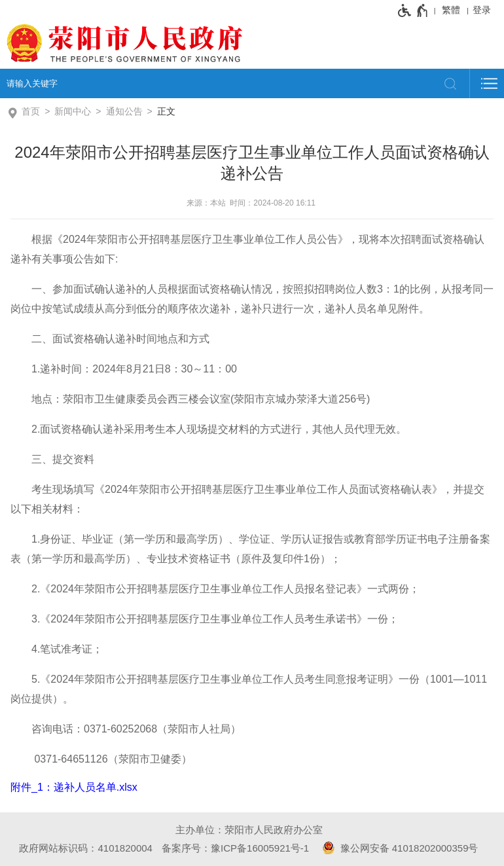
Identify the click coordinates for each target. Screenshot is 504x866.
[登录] (485, 10)
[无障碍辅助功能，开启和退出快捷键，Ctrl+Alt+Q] (413, 10)
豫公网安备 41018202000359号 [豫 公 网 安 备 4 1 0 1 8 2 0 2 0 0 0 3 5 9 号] (398, 848)
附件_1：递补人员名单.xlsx (74, 787)
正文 (166, 111)
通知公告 (124, 111)
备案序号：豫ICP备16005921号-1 (235, 848)
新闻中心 (73, 111)
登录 (482, 10)
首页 (31, 111)
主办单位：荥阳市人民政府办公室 (249, 830)
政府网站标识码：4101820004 (85, 848)
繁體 (451, 10)
